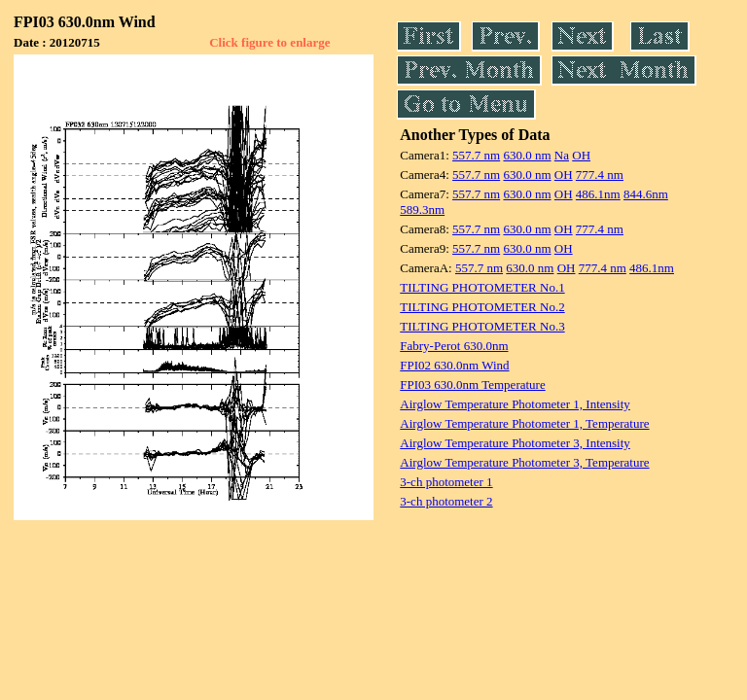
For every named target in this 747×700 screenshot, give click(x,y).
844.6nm (646, 194)
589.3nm (422, 210)
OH (581, 155)
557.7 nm (476, 155)
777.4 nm (600, 175)
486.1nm (598, 194)
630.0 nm (527, 155)
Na (562, 155)
